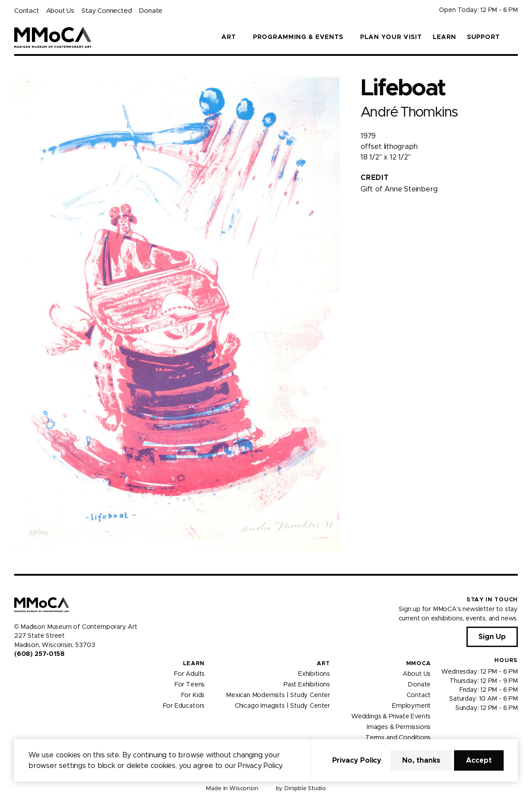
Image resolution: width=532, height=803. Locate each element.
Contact (27, 11)
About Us (60, 11)
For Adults (189, 674)
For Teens (190, 685)
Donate (151, 11)
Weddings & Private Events (391, 717)
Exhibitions (314, 674)
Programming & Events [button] (298, 37)
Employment (411, 706)
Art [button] (229, 37)
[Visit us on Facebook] (18, 673)
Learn (445, 37)
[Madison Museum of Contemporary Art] (53, 37)
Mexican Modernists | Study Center (278, 695)
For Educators (184, 706)
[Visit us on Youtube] (39, 673)
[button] (514, 37)
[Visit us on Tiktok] (50, 673)
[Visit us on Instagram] (28, 673)
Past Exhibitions (307, 685)
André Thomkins (409, 112)
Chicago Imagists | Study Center (282, 706)
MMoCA (419, 664)
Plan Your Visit (391, 37)
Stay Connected (107, 11)
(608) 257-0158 (39, 654)
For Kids (193, 695)
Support (483, 37)
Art (323, 664)
